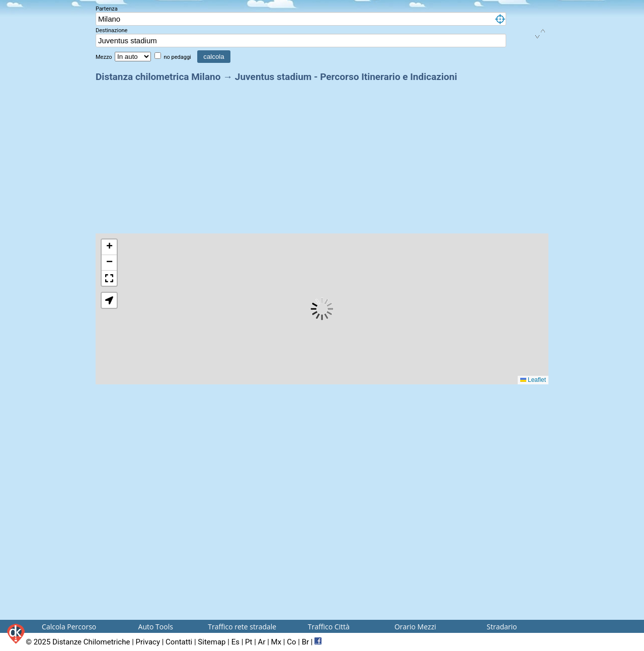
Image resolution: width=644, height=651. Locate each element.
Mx (276, 642)
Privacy (148, 642)
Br (305, 642)
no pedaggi (178, 57)
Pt (249, 642)
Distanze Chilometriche (91, 642)
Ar (262, 642)
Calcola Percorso (69, 627)
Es (235, 642)
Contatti (179, 642)
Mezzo (104, 57)
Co (291, 642)
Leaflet (533, 380)
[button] (109, 247)
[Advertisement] (322, 155)
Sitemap (212, 642)
